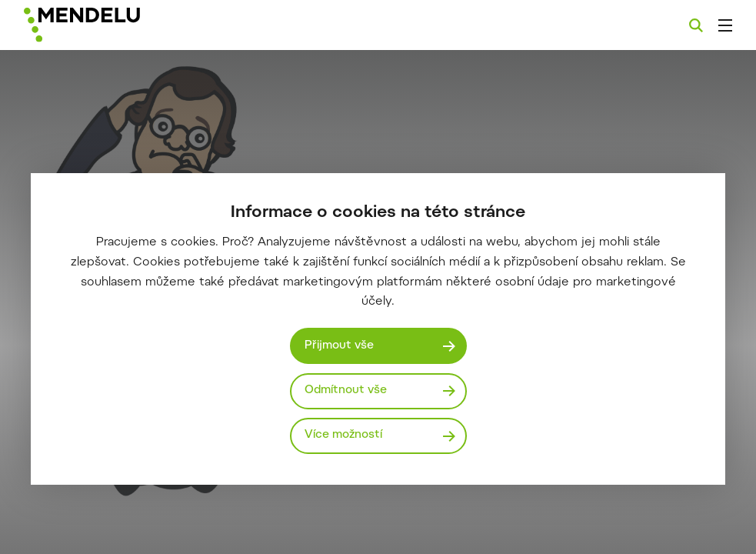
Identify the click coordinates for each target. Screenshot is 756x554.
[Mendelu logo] (105, 25)
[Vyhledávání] (696, 25)
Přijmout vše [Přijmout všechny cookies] (339, 346)
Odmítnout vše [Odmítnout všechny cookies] (346, 390)
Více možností (343, 435)
